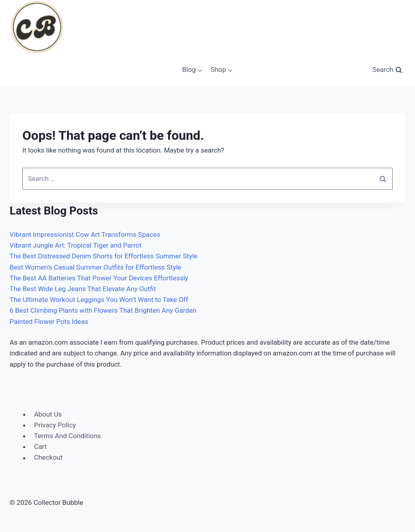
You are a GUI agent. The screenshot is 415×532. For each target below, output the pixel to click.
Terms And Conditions (68, 436)
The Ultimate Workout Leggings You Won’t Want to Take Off (99, 300)
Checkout (48, 458)
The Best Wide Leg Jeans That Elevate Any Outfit (83, 289)
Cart (40, 447)
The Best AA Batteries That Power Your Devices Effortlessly (99, 278)
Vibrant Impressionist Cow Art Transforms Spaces (85, 234)
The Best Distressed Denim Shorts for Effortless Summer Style (104, 256)
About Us (48, 414)
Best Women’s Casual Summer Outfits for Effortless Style (95, 267)
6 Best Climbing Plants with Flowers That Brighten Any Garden (103, 310)
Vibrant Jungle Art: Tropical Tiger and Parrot (76, 245)
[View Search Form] (387, 70)
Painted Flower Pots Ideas (49, 322)
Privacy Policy (55, 425)
